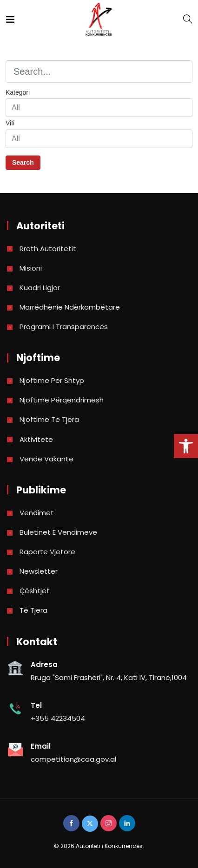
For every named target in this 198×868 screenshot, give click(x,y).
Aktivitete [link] (36, 439)
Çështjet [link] (35, 591)
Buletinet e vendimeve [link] (58, 532)
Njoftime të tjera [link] (49, 419)
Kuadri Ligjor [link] (40, 288)
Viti (10, 123)
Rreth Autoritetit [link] (48, 249)
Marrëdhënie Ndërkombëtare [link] (70, 307)
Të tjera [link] (33, 610)
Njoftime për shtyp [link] (52, 380)
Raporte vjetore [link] (47, 552)
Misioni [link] (31, 268)
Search (23, 162)
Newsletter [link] (39, 571)
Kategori (18, 92)
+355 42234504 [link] (58, 718)
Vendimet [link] (37, 513)
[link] (186, 446)
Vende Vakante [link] (46, 459)
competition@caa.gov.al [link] (73, 759)
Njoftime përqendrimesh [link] (62, 400)
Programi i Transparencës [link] (64, 327)
